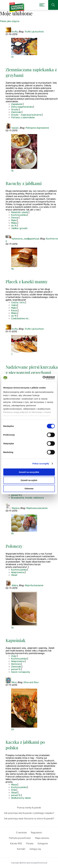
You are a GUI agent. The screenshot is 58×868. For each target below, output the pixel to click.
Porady (30, 844)
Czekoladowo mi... (21, 318)
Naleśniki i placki (20, 212)
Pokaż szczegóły (41, 464)
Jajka (14, 305)
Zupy (14, 656)
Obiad (14, 575)
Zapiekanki (17, 104)
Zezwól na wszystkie (29, 472)
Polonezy (14, 546)
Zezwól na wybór (29, 480)
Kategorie (43, 844)
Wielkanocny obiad (21, 798)
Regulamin (36, 833)
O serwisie (21, 833)
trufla (15, 32)
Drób (14, 790)
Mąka (14, 220)
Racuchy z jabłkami (24, 183)
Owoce (15, 218)
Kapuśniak (16, 640)
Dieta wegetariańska (22, 107)
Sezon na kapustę (21, 672)
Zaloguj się (35, 849)
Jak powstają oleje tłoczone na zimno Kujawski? (29, 819)
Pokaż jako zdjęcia (10, 21)
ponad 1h (16, 495)
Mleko (14, 223)
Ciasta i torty (18, 302)
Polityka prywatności (20, 838)
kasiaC (15, 128)
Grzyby (15, 109)
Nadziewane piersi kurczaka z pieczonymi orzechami (32, 370)
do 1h (14, 226)
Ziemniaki (16, 112)
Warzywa (16, 664)
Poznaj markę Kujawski (29, 808)
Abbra (15, 585)
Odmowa (29, 488)
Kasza (14, 310)
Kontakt (21, 849)
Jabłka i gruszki (19, 228)
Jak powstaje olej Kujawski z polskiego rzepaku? (29, 813)
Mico (14, 682)
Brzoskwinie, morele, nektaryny (28, 498)
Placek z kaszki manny (27, 282)
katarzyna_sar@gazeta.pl (25, 239)
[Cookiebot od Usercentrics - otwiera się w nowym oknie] (43, 378)
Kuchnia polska (19, 215)
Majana (16, 508)
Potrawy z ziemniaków (23, 117)
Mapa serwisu (42, 838)
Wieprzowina (18, 572)
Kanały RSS (16, 844)
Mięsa (14, 785)
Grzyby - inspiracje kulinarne (26, 115)
